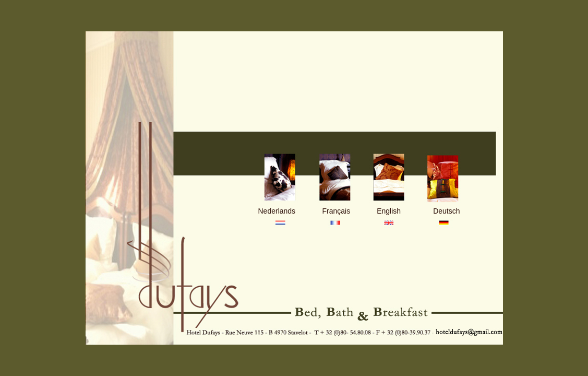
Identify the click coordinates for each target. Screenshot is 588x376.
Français (337, 211)
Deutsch (446, 211)
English (389, 211)
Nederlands (277, 211)
